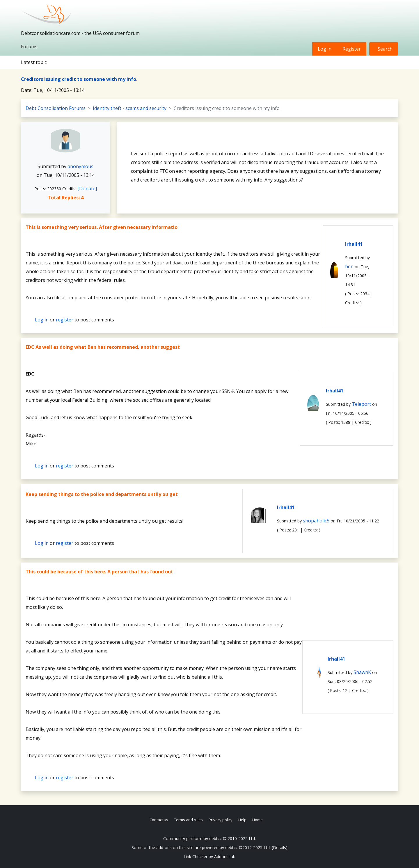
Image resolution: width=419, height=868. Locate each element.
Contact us (159, 820)
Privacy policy (221, 820)
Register (352, 49)
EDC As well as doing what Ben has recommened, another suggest (103, 347)
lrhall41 (354, 244)
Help (242, 820)
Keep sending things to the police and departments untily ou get (102, 494)
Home (258, 820)
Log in (325, 49)
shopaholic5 (316, 521)
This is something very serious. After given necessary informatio (102, 227)
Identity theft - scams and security (130, 108)
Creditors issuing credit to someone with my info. (79, 79)
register (65, 320)
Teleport (361, 404)
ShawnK (362, 672)
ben (349, 266)
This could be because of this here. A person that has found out (99, 572)
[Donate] (87, 188)
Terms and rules (188, 820)
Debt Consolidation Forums (56, 108)
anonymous (80, 166)
